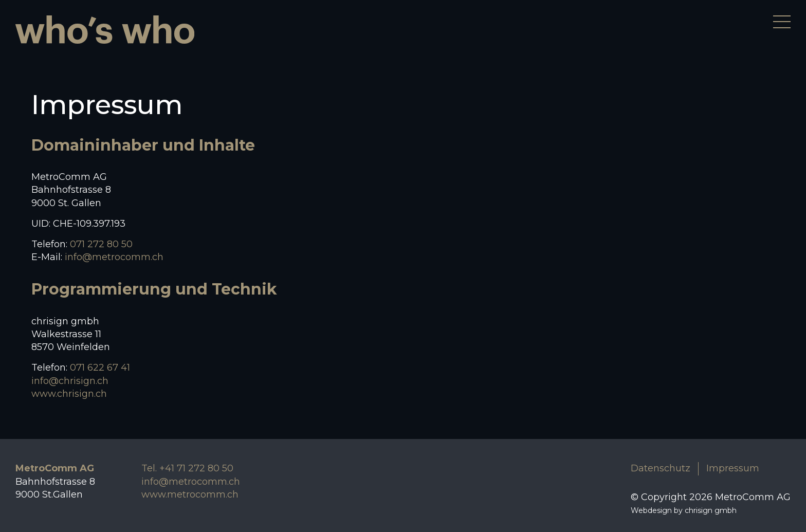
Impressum (733, 468)
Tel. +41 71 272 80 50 (187, 468)
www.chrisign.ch (69, 394)
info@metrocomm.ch (114, 257)
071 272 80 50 (101, 244)
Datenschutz (661, 468)
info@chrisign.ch (70, 381)
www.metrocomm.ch (190, 494)
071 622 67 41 (100, 368)
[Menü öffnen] (782, 22)
